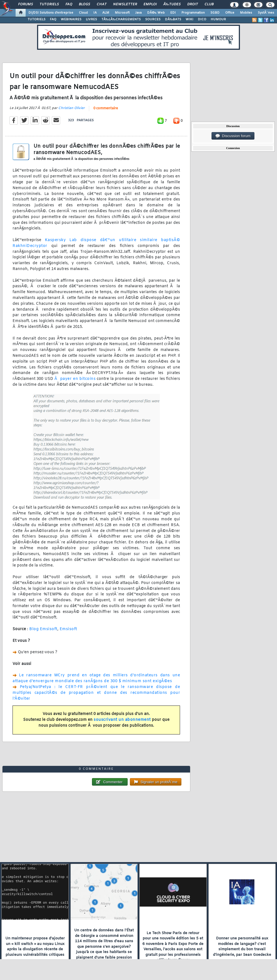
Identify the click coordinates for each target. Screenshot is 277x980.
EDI (173, 13)
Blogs (84, 4)
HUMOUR (218, 19)
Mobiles (246, 13)
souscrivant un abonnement (122, 720)
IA (95, 13)
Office (230, 13)
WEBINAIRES (71, 19)
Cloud (83, 13)
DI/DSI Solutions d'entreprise (51, 13)
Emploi (150, 4)
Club (209, 4)
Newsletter (125, 4)
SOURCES (153, 19)
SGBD (215, 13)
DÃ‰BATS (173, 19)
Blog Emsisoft (43, 629)
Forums (25, 4)
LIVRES (91, 19)
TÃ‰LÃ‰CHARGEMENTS (121, 19)
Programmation (193, 13)
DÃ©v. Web (156, 13)
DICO (202, 19)
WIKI (189, 19)
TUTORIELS (37, 19)
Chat (102, 4)
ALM (106, 13)
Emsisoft (68, 629)
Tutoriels (49, 4)
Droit (193, 4)
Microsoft (122, 13)
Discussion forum (233, 136)
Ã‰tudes (172, 4)
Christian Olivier (71, 108)
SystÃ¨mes (266, 13)
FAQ (69, 4)
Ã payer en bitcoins (75, 379)
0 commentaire (106, 108)
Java (138, 13)
